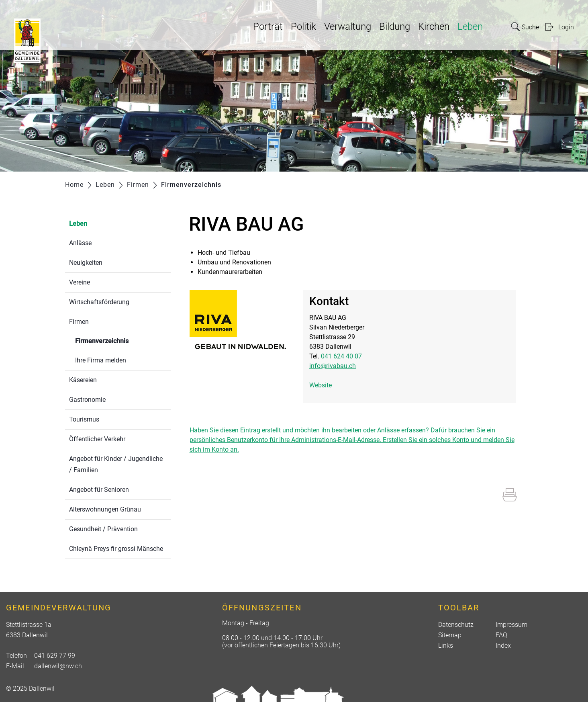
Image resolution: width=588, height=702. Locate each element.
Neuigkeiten (86, 263)
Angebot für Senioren (99, 490)
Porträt (268, 27)
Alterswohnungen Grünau (105, 509)
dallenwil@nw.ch (58, 666)
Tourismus (84, 419)
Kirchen (434, 27)
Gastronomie (87, 400)
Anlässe (80, 243)
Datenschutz (456, 625)
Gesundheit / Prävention (103, 529)
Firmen (79, 322)
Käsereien (83, 380)
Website (321, 385)
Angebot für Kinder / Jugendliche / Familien (116, 464)
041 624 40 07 (341, 356)
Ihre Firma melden (101, 360)
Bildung (395, 27)
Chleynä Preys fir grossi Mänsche (116, 549)
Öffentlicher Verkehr (97, 439)
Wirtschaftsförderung (99, 302)
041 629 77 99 (55, 656)
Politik (303, 27)
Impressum (511, 625)
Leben (470, 27)
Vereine (80, 282)
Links (446, 646)
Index (503, 646)
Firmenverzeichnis (121, 340)
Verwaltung (348, 27)
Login (566, 27)
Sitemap (450, 635)
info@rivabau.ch (333, 366)
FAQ (501, 635)
